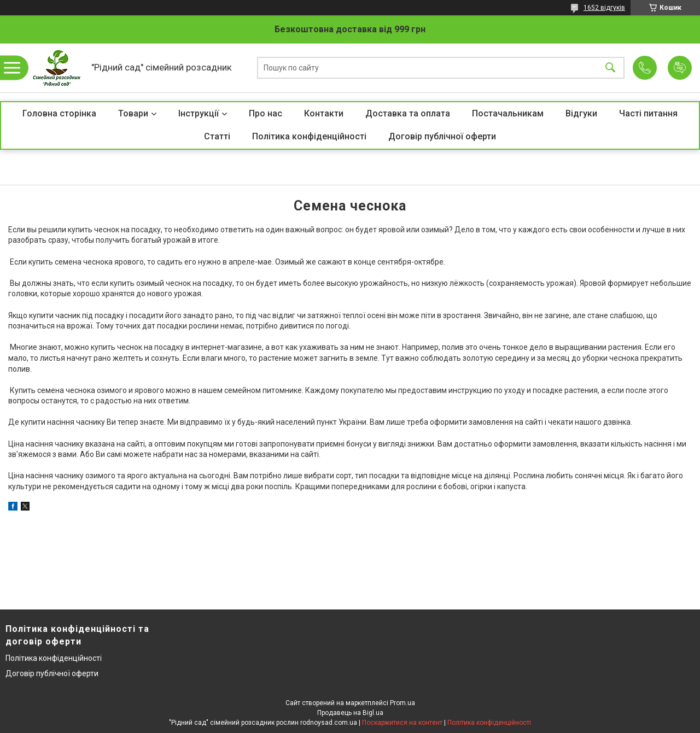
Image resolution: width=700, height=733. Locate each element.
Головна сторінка (59, 113)
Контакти (324, 113)
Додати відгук (680, 68)
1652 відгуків (604, 8)
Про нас (266, 113)
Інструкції (199, 113)
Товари (133, 113)
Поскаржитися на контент (402, 723)
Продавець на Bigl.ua (350, 713)
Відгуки (581, 113)
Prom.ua (402, 703)
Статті (217, 136)
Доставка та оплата (408, 113)
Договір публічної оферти (442, 136)
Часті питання (648, 113)
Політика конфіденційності (309, 136)
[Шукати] (610, 68)
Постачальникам (508, 113)
